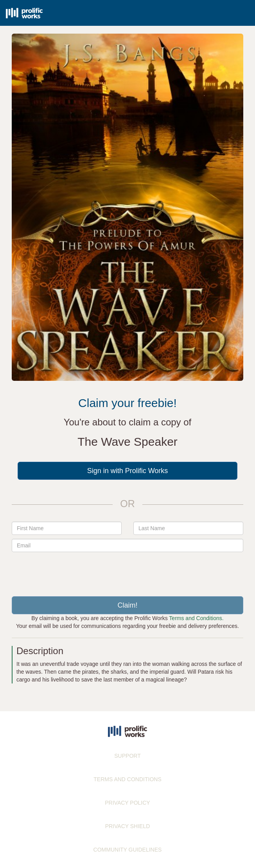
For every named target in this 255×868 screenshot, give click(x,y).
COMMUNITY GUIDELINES (128, 850)
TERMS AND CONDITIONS (127, 779)
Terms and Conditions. (196, 618)
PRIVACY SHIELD (128, 826)
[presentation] (127, 571)
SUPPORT (127, 756)
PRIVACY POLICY (127, 803)
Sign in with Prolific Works (128, 471)
